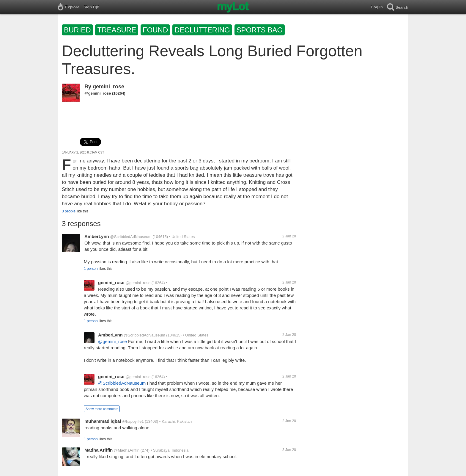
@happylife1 (133, 421)
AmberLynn (97, 236)
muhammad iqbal (103, 421)
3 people (69, 211)
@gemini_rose (98, 93)
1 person (91, 269)
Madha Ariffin (99, 450)
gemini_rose (108, 87)
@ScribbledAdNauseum (131, 237)
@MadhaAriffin (127, 450)
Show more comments (102, 409)
